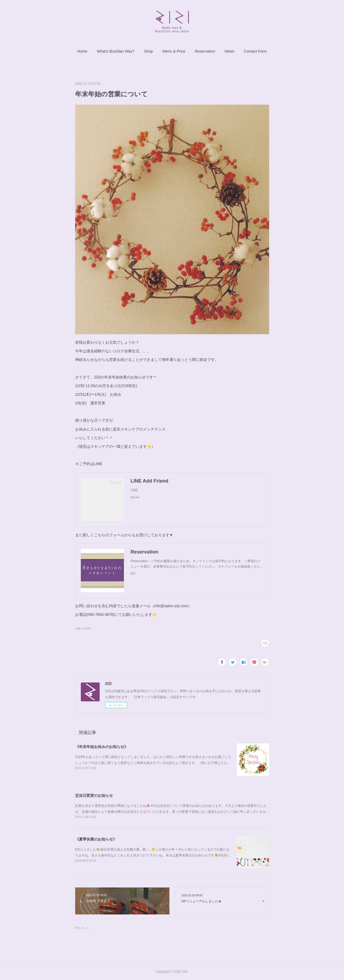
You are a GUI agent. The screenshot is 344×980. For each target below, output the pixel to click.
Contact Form (256, 51)
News (230, 51)
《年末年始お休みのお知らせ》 (102, 747)
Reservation (205, 51)
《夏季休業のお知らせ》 (96, 839)
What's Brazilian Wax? (116, 51)
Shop (149, 51)
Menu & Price (174, 51)
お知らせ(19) (83, 628)
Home (82, 51)
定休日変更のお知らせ (94, 795)
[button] (82, 51)
